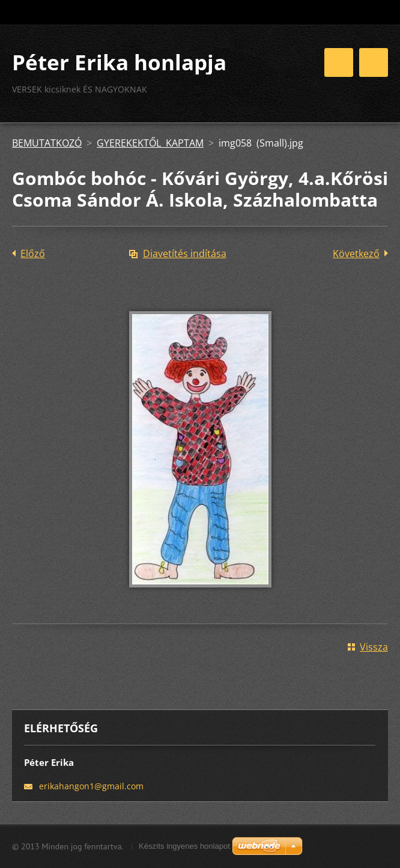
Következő (356, 253)
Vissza (374, 647)
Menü (374, 62)
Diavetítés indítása (185, 253)
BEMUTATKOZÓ (47, 143)
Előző (33, 253)
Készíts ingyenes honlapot (184, 846)
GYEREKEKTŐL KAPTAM (150, 143)
